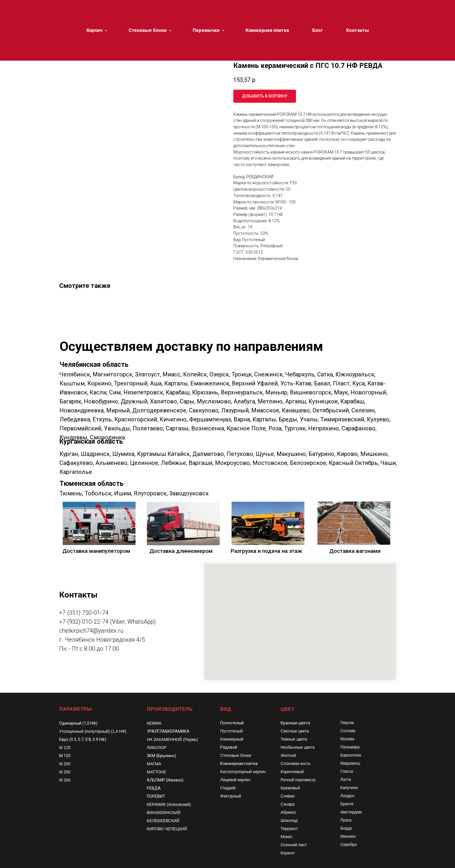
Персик (347, 723)
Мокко (286, 837)
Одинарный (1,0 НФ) (78, 723)
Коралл (288, 853)
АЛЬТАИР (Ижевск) (165, 780)
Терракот (289, 829)
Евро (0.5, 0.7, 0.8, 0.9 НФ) (83, 739)
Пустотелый (231, 731)
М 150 (65, 756)
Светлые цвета (295, 731)
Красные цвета (295, 723)
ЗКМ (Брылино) (161, 756)
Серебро (349, 844)
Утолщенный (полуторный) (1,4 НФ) (93, 731)
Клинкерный (232, 739)
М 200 (65, 764)
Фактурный (231, 796)
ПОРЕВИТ (156, 796)
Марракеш (350, 763)
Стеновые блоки (236, 755)
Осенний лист (294, 845)
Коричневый (292, 772)
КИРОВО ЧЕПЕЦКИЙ (167, 829)
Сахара (288, 804)
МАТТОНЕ (157, 772)
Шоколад (289, 820)
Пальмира (350, 747)
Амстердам (351, 812)
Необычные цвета (298, 747)
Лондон (347, 796)
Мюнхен (348, 836)
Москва (347, 739)
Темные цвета (294, 739)
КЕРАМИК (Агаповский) (169, 804)
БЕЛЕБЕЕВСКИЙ (163, 821)
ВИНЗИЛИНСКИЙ (164, 813)
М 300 (65, 780)
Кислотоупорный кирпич (243, 772)
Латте (346, 779)
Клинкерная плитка (239, 764)
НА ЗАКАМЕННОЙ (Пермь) (173, 739)
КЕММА (154, 723)
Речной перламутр (298, 780)
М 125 (65, 748)
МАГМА (154, 764)
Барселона (351, 755)
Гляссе (347, 771)
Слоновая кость (296, 764)
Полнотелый (232, 723)
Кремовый (290, 788)
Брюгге (347, 804)
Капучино (349, 788)
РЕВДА (154, 788)
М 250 (65, 772)
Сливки (287, 796)
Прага (346, 820)
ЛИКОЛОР (157, 748)
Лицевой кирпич (235, 780)
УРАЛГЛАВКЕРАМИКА (168, 731)
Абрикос (288, 812)
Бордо (346, 828)
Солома (348, 731)
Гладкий (228, 788)
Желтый (288, 755)
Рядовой (229, 747)
